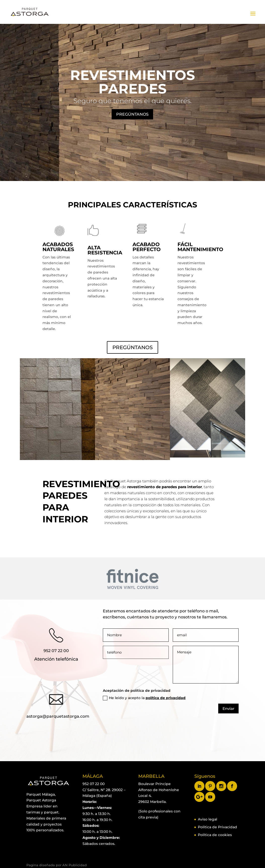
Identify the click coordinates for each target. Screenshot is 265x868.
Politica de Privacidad (217, 827)
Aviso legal (208, 819)
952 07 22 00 (56, 651)
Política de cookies (215, 835)
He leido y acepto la (144, 698)
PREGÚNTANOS (132, 114)
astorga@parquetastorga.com (58, 716)
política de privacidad (166, 698)
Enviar (228, 709)
